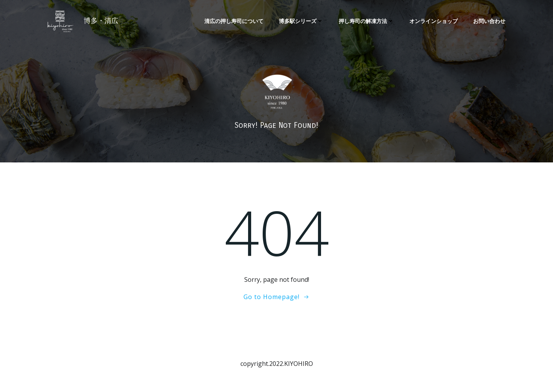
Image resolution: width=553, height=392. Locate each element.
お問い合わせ (489, 21)
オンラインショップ (434, 21)
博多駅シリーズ (301, 21)
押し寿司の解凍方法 (366, 21)
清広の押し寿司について (234, 21)
